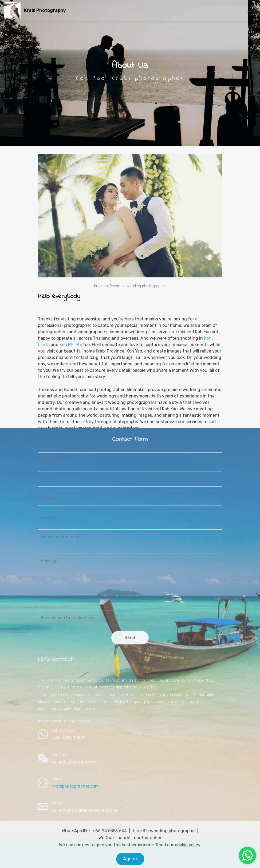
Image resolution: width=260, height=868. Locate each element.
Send (130, 644)
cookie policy (188, 848)
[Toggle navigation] (252, 9)
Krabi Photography (45, 10)
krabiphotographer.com (76, 789)
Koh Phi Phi (71, 397)
